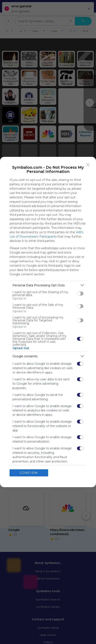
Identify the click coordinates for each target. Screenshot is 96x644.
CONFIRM (29, 473)
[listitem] (48, 285)
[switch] (80, 294)
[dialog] (48, 322)
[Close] (88, 165)
